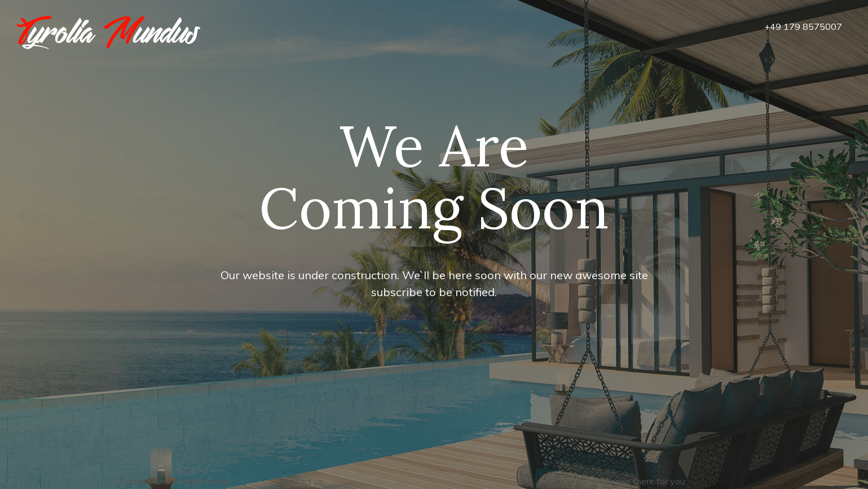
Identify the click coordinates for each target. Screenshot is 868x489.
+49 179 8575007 (803, 27)
